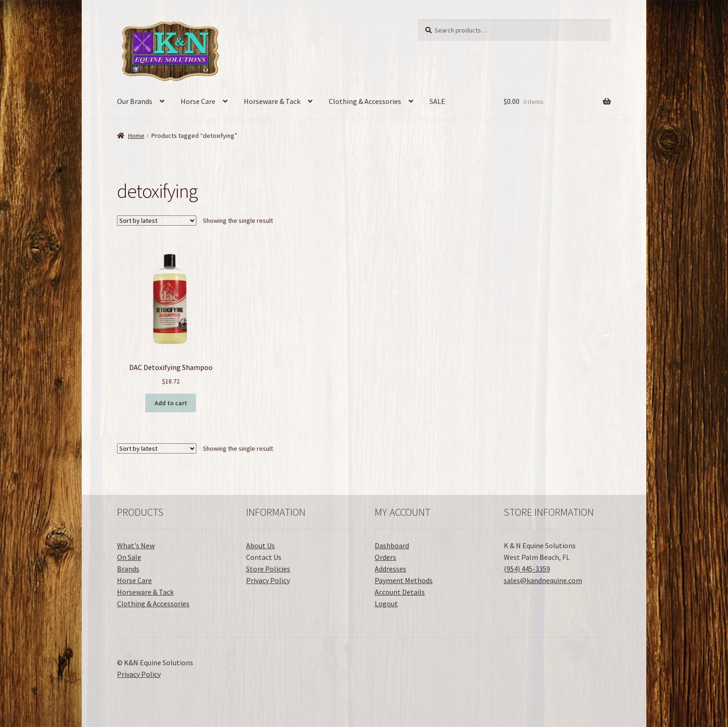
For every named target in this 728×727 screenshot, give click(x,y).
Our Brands (135, 101)
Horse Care (198, 101)
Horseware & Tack (272, 101)
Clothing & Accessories (365, 101)
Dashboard (392, 545)
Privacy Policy (268, 580)
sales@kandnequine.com (543, 580)
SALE (437, 101)
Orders (385, 557)
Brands (128, 569)
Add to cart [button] (171, 403)
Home (136, 136)
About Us (260, 545)
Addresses (390, 569)
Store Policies (268, 569)
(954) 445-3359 (527, 569)
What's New (136, 545)
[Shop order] (157, 221)
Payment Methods (404, 580)
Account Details (400, 592)
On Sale (129, 557)
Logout (386, 604)
